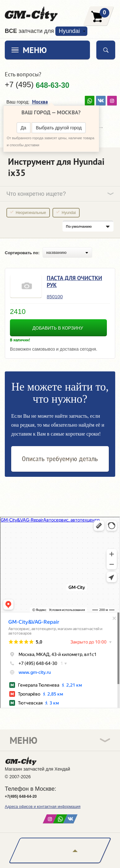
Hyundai (69, 31)
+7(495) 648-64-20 (21, 796)
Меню (35, 50)
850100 (55, 297)
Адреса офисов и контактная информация (43, 807)
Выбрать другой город (59, 128)
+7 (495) (37, 85)
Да (24, 128)
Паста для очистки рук (74, 282)
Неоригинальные (31, 213)
